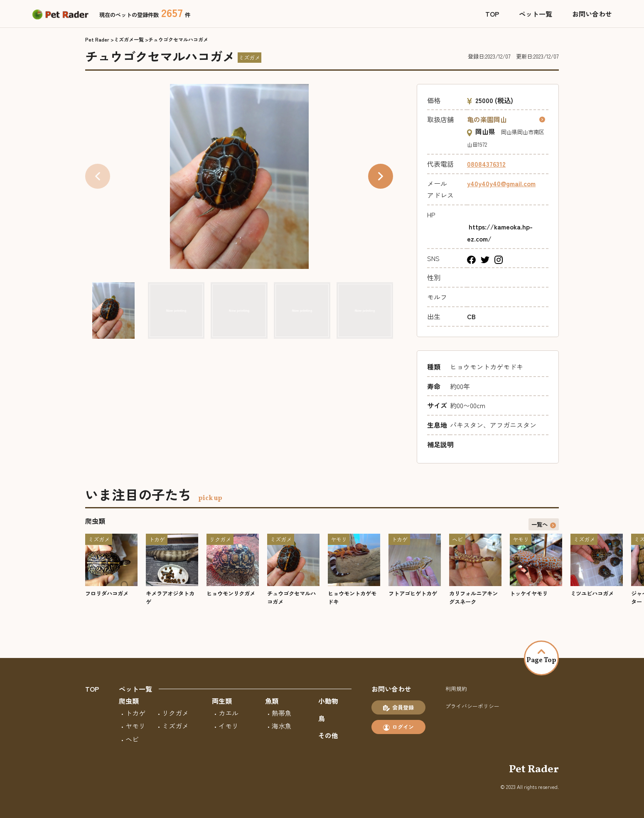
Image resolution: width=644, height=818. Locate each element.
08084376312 (486, 164)
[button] (381, 176)
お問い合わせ (592, 14)
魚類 (272, 701)
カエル (229, 713)
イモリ (229, 726)
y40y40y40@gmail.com (501, 183)
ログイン (398, 727)
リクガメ (175, 713)
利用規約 (456, 689)
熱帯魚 (282, 713)
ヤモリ (135, 726)
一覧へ (544, 524)
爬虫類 (129, 701)
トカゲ (135, 713)
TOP (492, 14)
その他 (328, 735)
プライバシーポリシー (472, 706)
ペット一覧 (536, 14)
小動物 (328, 701)
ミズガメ (175, 726)
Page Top (541, 657)
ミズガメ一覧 (129, 39)
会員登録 (398, 707)
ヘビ (132, 739)
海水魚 (282, 726)
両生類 (222, 701)
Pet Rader (97, 39)
